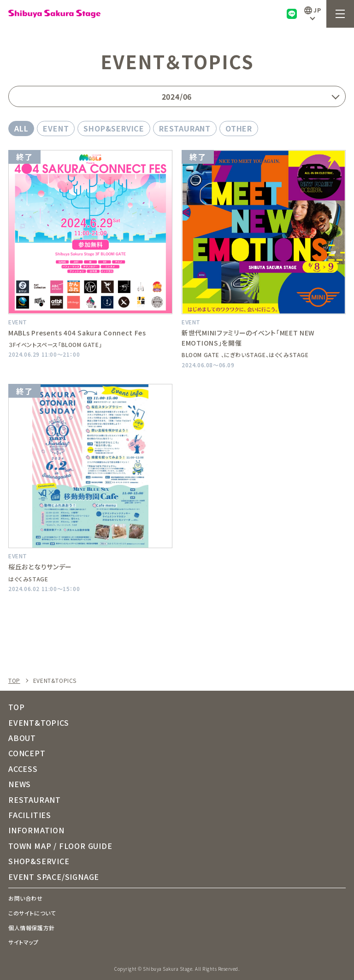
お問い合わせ (26, 898)
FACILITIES (30, 815)
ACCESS (23, 769)
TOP (14, 681)
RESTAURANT (185, 128)
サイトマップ (24, 942)
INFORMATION (36, 830)
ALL (21, 128)
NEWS (20, 784)
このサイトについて (32, 913)
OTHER (239, 128)
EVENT (56, 128)
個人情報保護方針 (32, 928)
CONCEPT (27, 753)
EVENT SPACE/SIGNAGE (54, 877)
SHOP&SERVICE (114, 128)
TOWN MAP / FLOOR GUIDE (60, 846)
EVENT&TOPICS (39, 723)
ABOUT (22, 738)
